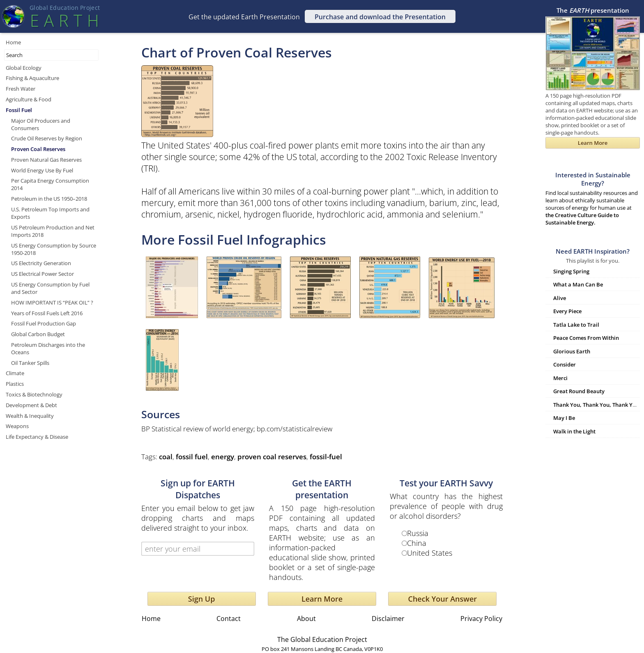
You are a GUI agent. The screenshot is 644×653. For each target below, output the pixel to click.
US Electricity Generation (41, 263)
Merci (560, 378)
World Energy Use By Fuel (42, 170)
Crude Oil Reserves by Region (47, 138)
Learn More (322, 599)
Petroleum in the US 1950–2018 (49, 199)
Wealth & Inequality (30, 416)
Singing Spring (571, 271)
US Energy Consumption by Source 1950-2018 (54, 249)
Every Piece (567, 311)
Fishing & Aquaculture (32, 78)
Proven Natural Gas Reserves (46, 160)
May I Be (564, 418)
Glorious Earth (572, 351)
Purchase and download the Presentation (380, 17)
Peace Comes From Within (586, 338)
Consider (565, 364)
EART (64, 20)
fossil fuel (192, 457)
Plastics (15, 384)
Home (13, 42)
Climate (15, 373)
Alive (560, 298)
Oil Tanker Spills (30, 363)
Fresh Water (21, 89)
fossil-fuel (326, 457)
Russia (418, 533)
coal (166, 457)
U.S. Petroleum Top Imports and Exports (50, 213)
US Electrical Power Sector (43, 274)
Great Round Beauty (579, 391)
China (417, 543)
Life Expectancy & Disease (37, 437)
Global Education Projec (65, 8)
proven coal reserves (272, 457)
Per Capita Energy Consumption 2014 (50, 184)
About (306, 619)
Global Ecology (24, 68)
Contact (229, 619)
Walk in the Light (574, 431)
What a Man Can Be (578, 284)
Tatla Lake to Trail (576, 325)
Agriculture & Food (29, 99)
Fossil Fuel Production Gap (44, 323)
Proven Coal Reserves (38, 149)
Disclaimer (388, 619)
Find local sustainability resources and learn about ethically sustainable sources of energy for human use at (593, 198)
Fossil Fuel (19, 110)
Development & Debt (31, 405)
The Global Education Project (322, 639)
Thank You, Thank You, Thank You (596, 405)
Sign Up (202, 599)
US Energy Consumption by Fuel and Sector (50, 288)
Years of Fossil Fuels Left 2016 (47, 313)
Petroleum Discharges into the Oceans (48, 348)
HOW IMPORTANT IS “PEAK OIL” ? (52, 302)
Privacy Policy (481, 619)
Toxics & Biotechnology (34, 394)
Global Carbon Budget (38, 334)
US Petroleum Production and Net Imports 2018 (53, 231)
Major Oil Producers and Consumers (41, 124)
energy (223, 457)
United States (430, 553)
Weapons (17, 426)
